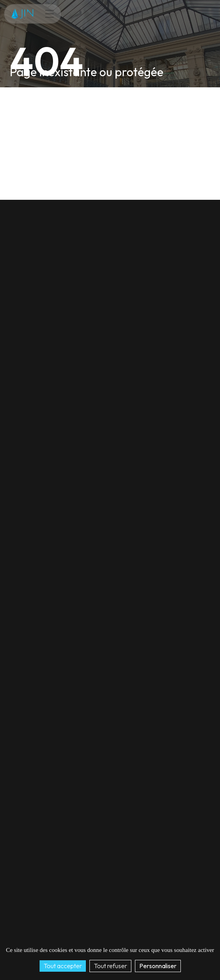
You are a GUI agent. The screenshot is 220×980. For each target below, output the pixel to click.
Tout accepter (63, 966)
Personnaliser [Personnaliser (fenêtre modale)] (158, 966)
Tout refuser (110, 966)
